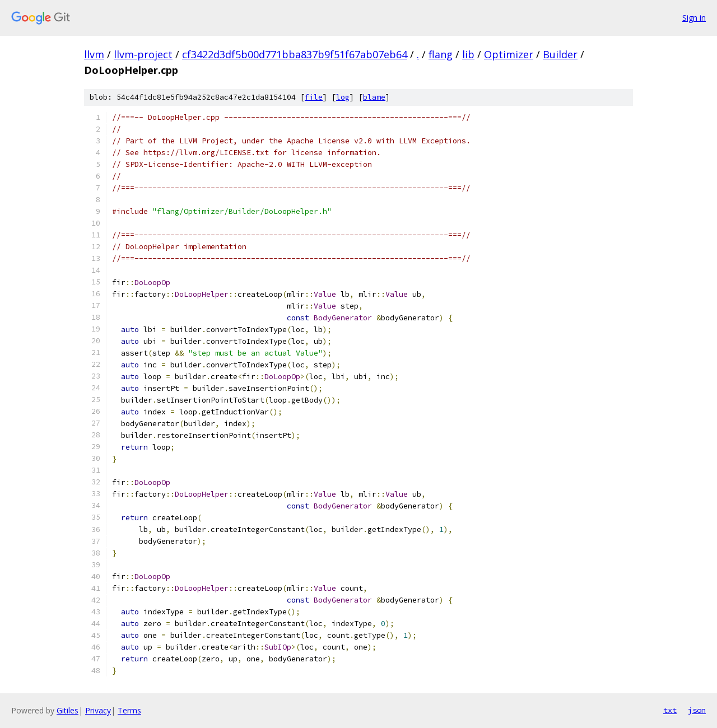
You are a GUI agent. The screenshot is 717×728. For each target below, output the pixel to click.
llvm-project (143, 54)
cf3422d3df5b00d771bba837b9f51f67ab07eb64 (295, 54)
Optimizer (509, 54)
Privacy (98, 710)
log (343, 97)
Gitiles (67, 710)
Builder (560, 54)
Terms (129, 710)
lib (468, 54)
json (697, 710)
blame (374, 97)
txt (670, 710)
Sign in (694, 18)
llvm (94, 54)
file (314, 97)
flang (441, 54)
